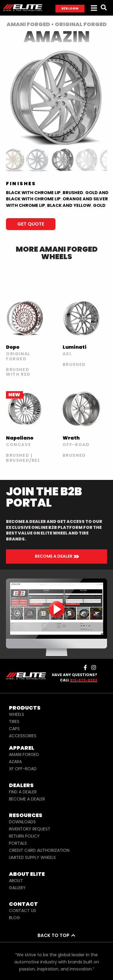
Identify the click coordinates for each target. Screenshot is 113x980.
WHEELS (17, 714)
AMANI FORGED (24, 754)
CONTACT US (23, 911)
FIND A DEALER (23, 792)
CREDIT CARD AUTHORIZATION (39, 850)
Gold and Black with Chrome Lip (57, 196)
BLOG (14, 918)
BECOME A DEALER (27, 799)
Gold (99, 205)
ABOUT (16, 881)
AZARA (15, 762)
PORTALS (18, 843)
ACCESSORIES (23, 736)
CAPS (14, 729)
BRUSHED (73, 193)
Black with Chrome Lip (33, 193)
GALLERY (17, 888)
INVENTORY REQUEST (30, 829)
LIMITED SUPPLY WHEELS (32, 857)
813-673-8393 (84, 680)
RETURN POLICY (24, 836)
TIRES (14, 721)
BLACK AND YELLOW (69, 205)
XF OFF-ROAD (23, 769)
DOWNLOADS (22, 822)
